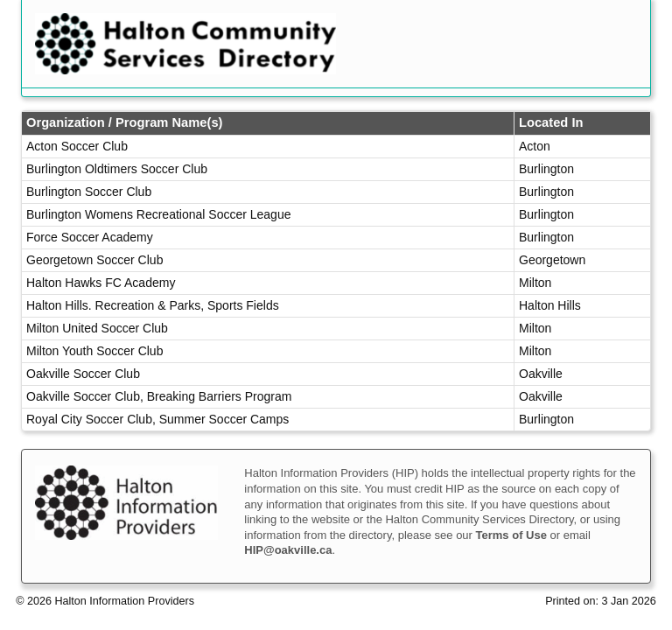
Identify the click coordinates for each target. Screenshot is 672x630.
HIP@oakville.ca (288, 550)
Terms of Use (511, 535)
